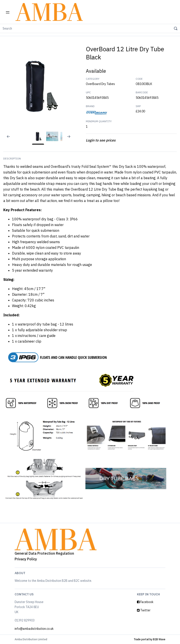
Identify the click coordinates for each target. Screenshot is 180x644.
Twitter (144, 610)
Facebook (145, 602)
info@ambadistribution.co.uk (34, 629)
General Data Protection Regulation (44, 553)
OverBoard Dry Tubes (100, 84)
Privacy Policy (26, 559)
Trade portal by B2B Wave (150, 639)
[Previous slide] (5, 139)
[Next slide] (71, 139)
